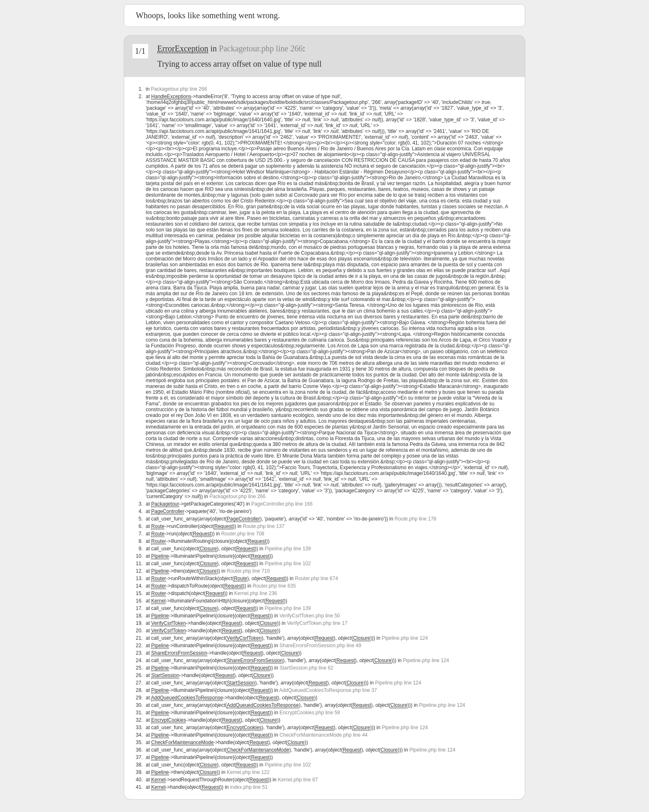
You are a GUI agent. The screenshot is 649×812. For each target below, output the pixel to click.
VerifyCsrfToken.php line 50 (310, 616)
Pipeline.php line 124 (405, 638)
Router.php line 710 (248, 571)
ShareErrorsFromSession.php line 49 (320, 646)
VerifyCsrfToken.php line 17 (317, 623)
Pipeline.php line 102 (288, 564)
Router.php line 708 (243, 534)
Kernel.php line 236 (256, 593)
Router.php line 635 (274, 586)
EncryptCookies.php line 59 (310, 713)
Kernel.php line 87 (298, 780)
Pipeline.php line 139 (288, 549)
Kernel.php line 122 (248, 772)
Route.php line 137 (263, 526)
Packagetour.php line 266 (261, 48)
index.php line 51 (249, 787)
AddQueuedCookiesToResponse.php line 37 (328, 690)
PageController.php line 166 (282, 504)
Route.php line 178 (415, 519)
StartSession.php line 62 (306, 668)
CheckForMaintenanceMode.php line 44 (323, 735)
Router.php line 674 (317, 578)
